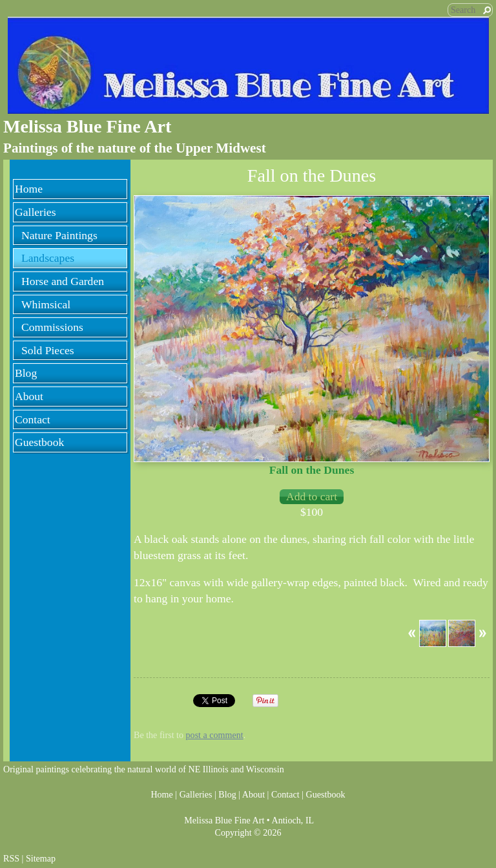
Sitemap (41, 858)
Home (29, 189)
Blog (26, 373)
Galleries (36, 212)
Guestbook (39, 442)
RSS (11, 858)
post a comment (215, 735)
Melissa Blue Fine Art (87, 126)
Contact (33, 419)
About (29, 396)
